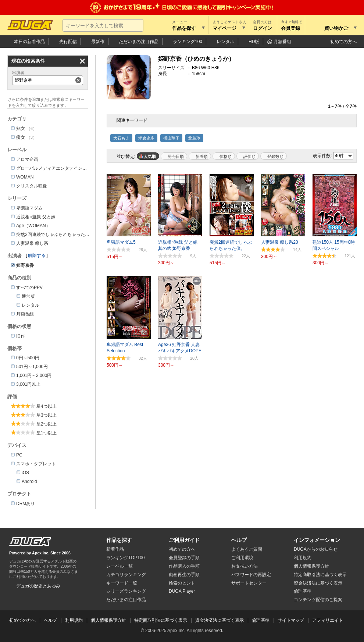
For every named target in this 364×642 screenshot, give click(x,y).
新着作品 (115, 549)
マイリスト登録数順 (274, 156)
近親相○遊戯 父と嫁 (36, 217)
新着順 (202, 156)
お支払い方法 (245, 566)
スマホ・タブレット (36, 464)
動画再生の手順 (184, 575)
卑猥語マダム (29, 208)
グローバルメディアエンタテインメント (56, 168)
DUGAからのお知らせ (316, 549)
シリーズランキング (126, 591)
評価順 (249, 156)
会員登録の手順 (184, 558)
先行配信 (68, 42)
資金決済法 (318, 583)
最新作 (98, 42)
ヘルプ (239, 540)
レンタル (225, 42)
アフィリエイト (328, 620)
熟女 (21, 128)
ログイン (263, 28)
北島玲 (194, 138)
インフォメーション (317, 540)
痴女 (21, 137)
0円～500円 (28, 358)
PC (19, 455)
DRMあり (26, 504)
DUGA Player (182, 591)
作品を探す (119, 540)
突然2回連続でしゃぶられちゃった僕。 (55, 234)
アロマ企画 (27, 159)
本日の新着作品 (29, 42)
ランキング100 (188, 42)
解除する (37, 255)
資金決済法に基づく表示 (220, 620)
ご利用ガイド (184, 540)
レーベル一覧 (119, 566)
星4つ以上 (47, 406)
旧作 (21, 336)
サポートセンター (249, 583)
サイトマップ (291, 620)
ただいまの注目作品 (126, 600)
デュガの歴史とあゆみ (38, 586)
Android (29, 481)
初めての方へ (343, 42)
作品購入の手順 (184, 566)
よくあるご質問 (247, 549)
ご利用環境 (242, 558)
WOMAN (25, 177)
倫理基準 (303, 591)
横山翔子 (171, 138)
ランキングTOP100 (125, 558)
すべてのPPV (29, 288)
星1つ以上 (47, 433)
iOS (25, 473)
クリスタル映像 (32, 186)
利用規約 (303, 558)
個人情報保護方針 (311, 566)
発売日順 (176, 156)
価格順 (226, 156)
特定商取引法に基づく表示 (161, 620)
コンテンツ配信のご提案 (318, 600)
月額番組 (282, 42)
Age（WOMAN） (33, 226)
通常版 (28, 296)
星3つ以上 (47, 415)
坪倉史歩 (146, 138)
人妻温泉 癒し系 (32, 243)
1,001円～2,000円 (34, 375)
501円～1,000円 (32, 367)
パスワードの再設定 (251, 575)
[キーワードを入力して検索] (103, 25)
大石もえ (121, 138)
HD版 (254, 42)
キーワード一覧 (122, 583)
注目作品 (139, 42)
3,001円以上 (28, 384)
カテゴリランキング (126, 575)
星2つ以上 (47, 424)
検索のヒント (182, 583)
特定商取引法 (320, 575)
